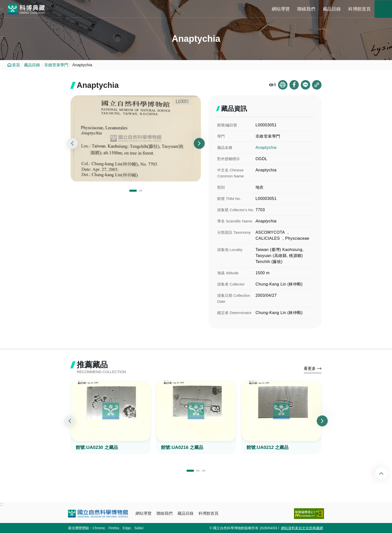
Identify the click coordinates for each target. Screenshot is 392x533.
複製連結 (317, 85)
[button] (133, 191)
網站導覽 (281, 9)
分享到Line (305, 85)
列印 (282, 85)
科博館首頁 (359, 9)
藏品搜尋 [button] (383, 9)
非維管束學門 (56, 65)
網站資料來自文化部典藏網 (302, 528)
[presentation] (72, 144)
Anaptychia (266, 148)
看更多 (310, 369)
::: (2, 9)
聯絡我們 (306, 9)
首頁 (16, 65)
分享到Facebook (294, 85)
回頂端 (385, 473)
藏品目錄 (332, 9)
